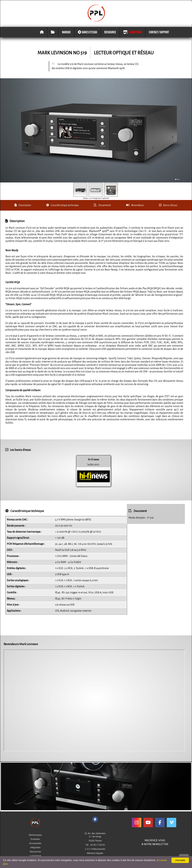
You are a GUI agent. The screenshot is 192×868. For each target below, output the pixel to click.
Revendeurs (135, 206)
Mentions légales (95, 853)
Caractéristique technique (62, 206)
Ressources (35, 852)
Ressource (110, 33)
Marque (66, 33)
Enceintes (35, 839)
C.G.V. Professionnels (95, 849)
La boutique (132, 33)
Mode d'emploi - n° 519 (141, 518)
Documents (102, 206)
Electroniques (35, 835)
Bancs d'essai (87, 33)
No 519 (80, 53)
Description (23, 206)
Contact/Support (159, 33)
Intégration (35, 848)
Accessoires (35, 843)
